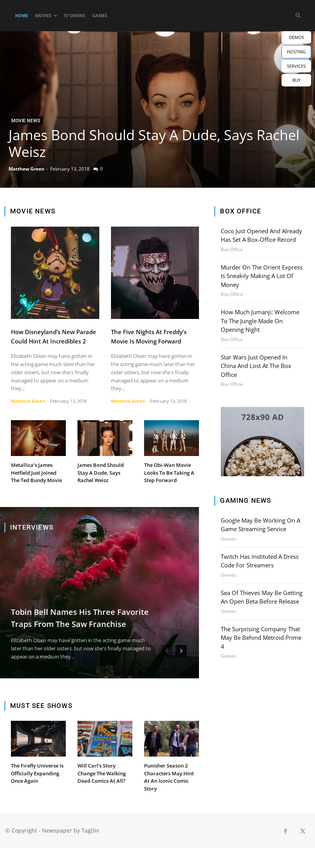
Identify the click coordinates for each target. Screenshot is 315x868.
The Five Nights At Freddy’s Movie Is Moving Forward (154, 341)
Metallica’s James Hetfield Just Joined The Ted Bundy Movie (37, 485)
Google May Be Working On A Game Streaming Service (259, 509)
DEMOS (297, 37)
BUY (297, 80)
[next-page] (181, 667)
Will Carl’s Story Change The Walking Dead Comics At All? (104, 790)
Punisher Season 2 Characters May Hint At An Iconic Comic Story (172, 794)
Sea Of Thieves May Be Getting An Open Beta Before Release (261, 579)
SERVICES (296, 66)
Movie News (26, 121)
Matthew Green (26, 169)
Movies (46, 15)
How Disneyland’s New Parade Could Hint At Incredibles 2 (49, 341)
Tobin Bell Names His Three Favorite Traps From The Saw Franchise (76, 628)
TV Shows (74, 15)
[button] (298, 16)
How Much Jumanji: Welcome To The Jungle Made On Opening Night (259, 317)
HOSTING (296, 52)
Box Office (232, 248)
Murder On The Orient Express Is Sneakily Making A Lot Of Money (261, 274)
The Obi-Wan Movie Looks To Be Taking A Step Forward (170, 481)
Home (22, 15)
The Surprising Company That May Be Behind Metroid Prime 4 (262, 614)
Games (100, 15)
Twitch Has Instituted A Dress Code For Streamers (259, 544)
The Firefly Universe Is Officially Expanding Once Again (37, 794)
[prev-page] (167, 667)
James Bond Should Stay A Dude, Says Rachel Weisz (154, 143)
